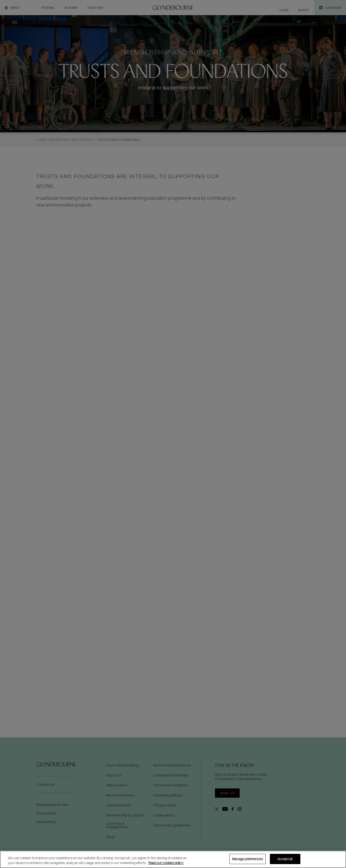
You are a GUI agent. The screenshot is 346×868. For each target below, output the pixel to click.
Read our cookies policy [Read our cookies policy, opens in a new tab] (166, 863)
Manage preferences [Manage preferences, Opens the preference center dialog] (247, 859)
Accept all (285, 859)
